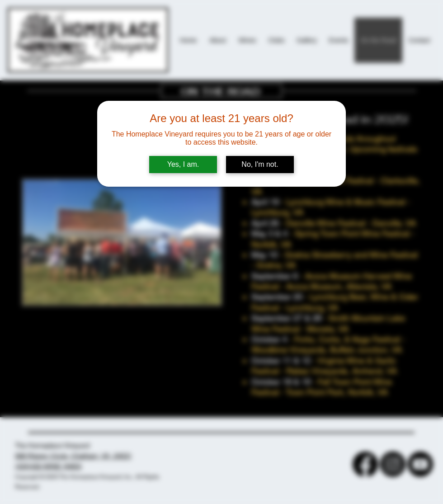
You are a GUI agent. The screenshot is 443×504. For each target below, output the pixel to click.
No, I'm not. (260, 164)
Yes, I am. (183, 164)
